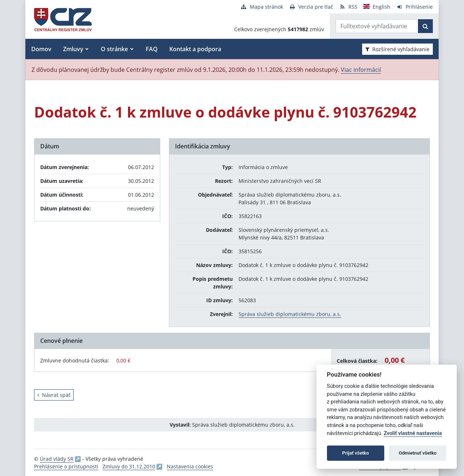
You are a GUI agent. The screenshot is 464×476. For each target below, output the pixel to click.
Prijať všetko (356, 453)
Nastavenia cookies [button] (190, 466)
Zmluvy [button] (73, 49)
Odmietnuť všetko (418, 453)
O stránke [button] (114, 49)
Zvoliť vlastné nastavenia (413, 433)
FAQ (152, 49)
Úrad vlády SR (57, 459)
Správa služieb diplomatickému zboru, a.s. (290, 314)
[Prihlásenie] (415, 7)
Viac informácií (361, 70)
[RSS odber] (348, 7)
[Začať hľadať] (425, 26)
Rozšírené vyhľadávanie (397, 49)
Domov (41, 49)
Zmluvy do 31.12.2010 (129, 466)
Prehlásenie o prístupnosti (66, 466)
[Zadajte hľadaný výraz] (377, 26)
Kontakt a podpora (195, 49)
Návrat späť (54, 395)
